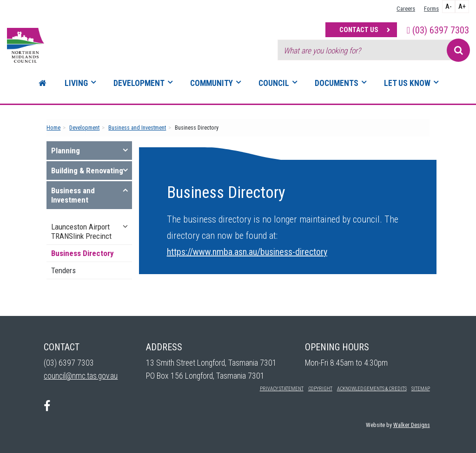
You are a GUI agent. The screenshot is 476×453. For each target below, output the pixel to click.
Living (76, 83)
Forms (431, 9)
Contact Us (359, 30)
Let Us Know (407, 83)
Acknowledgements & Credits (372, 389)
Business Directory (83, 253)
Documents (337, 83)
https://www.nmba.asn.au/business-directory (247, 252)
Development (139, 83)
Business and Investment (137, 128)
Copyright (320, 389)
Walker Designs (412, 425)
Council (274, 83)
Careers (406, 9)
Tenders (63, 270)
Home (53, 128)
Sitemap (421, 389)
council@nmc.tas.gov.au (81, 376)
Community (212, 83)
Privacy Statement (282, 389)
